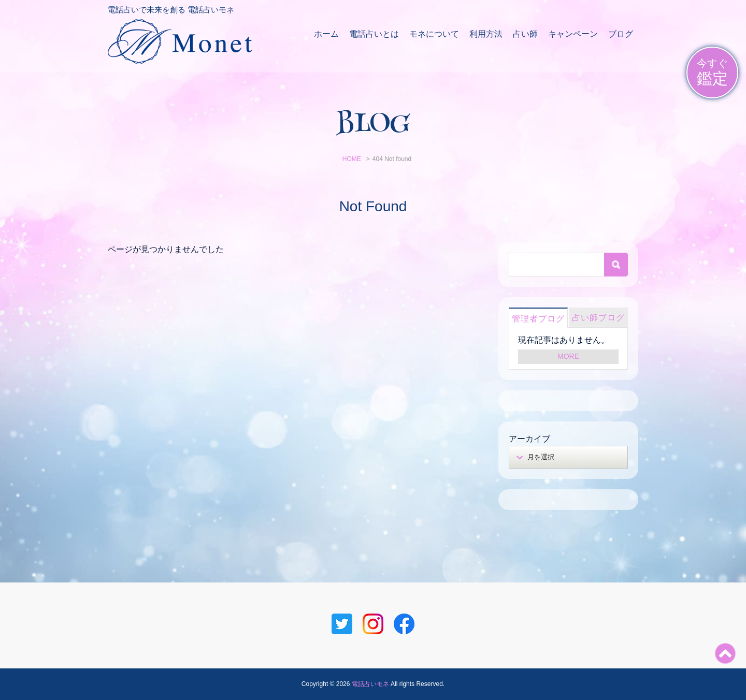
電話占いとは (374, 34)
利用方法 (486, 34)
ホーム (326, 34)
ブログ (621, 34)
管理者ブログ (538, 319)
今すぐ (712, 73)
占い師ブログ (598, 318)
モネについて (434, 34)
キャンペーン (573, 34)
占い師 (525, 34)
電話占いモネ (370, 684)
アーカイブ (529, 439)
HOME (352, 159)
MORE (568, 356)
